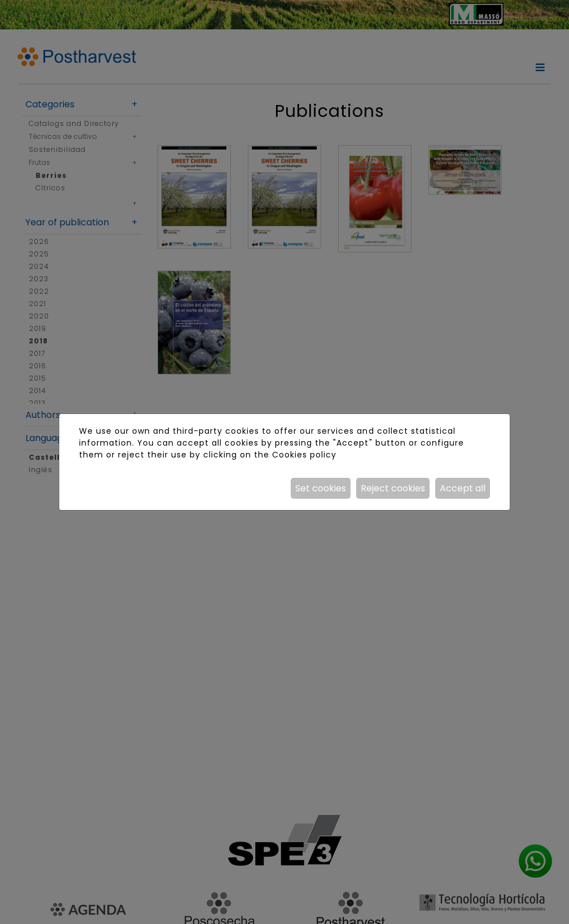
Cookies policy (304, 455)
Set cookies (321, 488)
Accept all (463, 488)
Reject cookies (393, 488)
